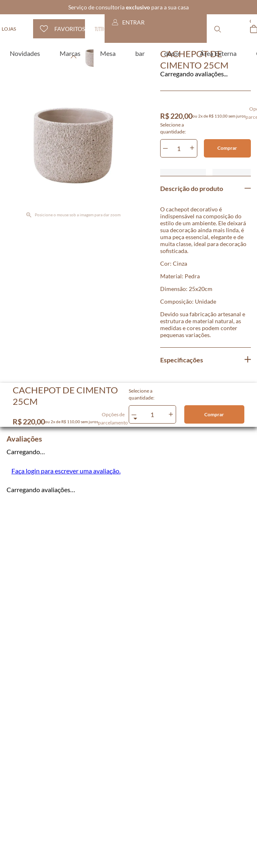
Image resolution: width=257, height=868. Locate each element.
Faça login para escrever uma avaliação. (66, 471)
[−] (165, 148)
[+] (192, 148)
